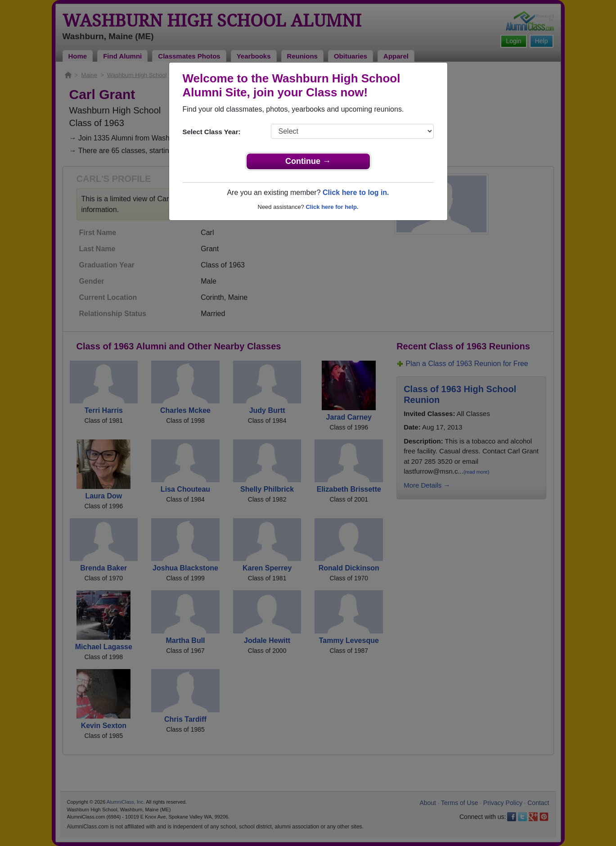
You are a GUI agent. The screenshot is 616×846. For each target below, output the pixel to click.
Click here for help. (332, 207)
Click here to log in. (356, 192)
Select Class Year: (212, 132)
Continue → (308, 161)
